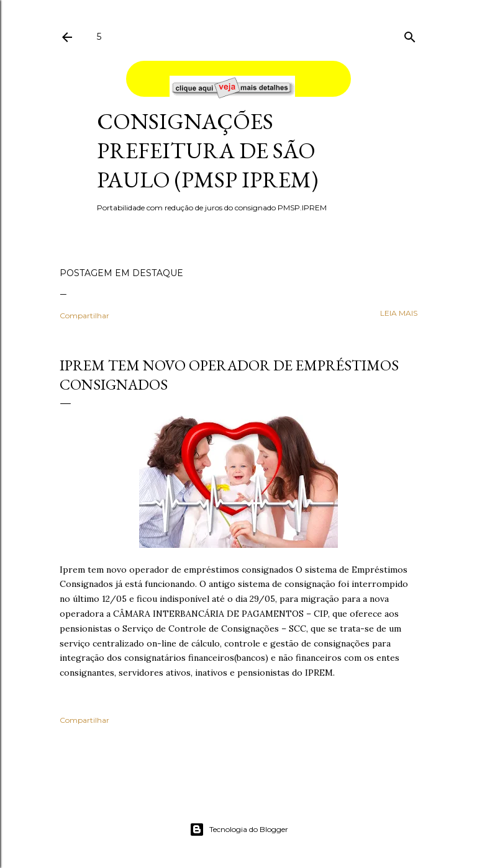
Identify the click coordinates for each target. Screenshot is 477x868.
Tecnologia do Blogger (239, 830)
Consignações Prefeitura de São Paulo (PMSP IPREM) (207, 150)
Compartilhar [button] (84, 315)
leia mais (399, 313)
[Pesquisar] (410, 34)
